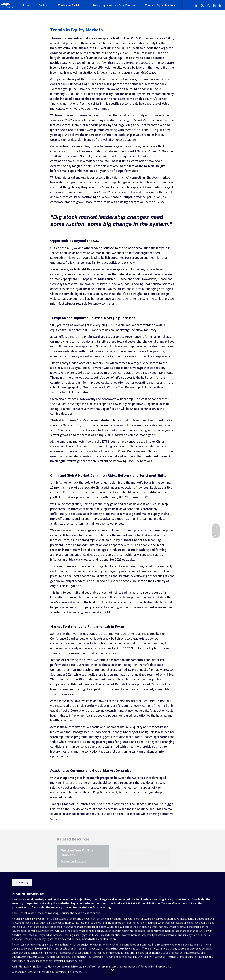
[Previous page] (216, 535)
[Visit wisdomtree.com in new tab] (22, 882)
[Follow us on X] (203, 5)
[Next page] (216, 527)
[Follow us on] (220, 5)
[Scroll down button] (112, 970)
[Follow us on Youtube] (214, 5)
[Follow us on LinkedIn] (197, 5)
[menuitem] (26, 5)
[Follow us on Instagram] (208, 5)
